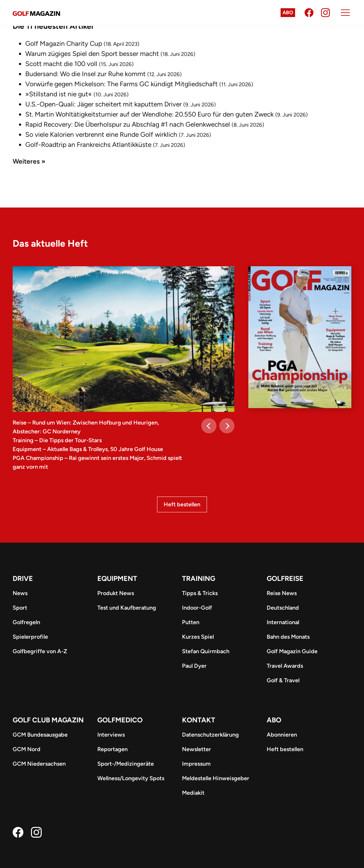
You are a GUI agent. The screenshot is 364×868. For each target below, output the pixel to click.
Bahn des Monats (288, 637)
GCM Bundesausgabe (40, 735)
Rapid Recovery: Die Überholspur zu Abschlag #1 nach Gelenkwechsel (128, 124)
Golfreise (285, 579)
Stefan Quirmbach (206, 651)
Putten (191, 622)
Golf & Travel (283, 680)
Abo (288, 12)
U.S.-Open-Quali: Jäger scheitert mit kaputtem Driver (103, 104)
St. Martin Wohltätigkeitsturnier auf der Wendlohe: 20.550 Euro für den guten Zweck (149, 114)
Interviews (111, 735)
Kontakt (199, 720)
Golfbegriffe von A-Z (40, 651)
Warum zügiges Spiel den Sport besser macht (92, 54)
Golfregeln (26, 622)
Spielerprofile (30, 637)
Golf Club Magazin (48, 720)
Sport (20, 608)
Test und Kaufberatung (127, 608)
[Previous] (209, 426)
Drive (23, 579)
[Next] (227, 426)
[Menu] (345, 13)
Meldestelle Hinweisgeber (216, 778)
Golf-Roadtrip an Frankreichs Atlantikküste (88, 145)
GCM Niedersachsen (39, 764)
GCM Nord (27, 749)
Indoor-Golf (197, 608)
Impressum (196, 764)
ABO (274, 720)
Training (199, 579)
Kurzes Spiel (198, 637)
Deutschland (283, 608)
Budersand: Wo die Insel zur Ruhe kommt (85, 74)
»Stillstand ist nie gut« (59, 94)
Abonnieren (282, 735)
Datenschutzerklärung (210, 735)
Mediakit (193, 793)
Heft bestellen (182, 504)
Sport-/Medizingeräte (126, 764)
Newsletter (197, 749)
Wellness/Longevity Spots (131, 778)
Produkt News (116, 593)
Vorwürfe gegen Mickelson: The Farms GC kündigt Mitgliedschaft (121, 84)
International (283, 622)
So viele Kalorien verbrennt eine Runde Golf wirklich (101, 134)
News (20, 593)
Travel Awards (285, 666)
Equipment (117, 579)
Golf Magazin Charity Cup (64, 43)
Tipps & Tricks (200, 593)
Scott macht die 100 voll (61, 64)
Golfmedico (120, 720)
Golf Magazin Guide (292, 651)
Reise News (282, 593)
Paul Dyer (194, 666)
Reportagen (112, 749)
